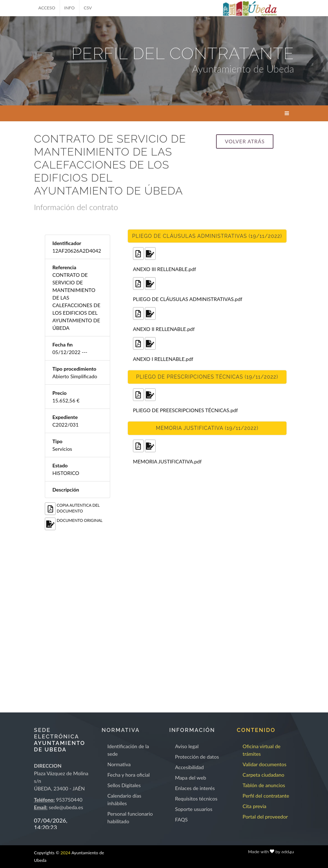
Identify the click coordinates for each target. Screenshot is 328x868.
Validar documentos (265, 764)
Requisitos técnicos (196, 799)
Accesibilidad (189, 767)
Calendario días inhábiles (124, 799)
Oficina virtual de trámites (262, 750)
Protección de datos (197, 757)
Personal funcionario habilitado (130, 817)
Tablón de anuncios (264, 785)
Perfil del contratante (266, 796)
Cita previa (255, 806)
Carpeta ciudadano (264, 775)
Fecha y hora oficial (128, 775)
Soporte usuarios (193, 809)
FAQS (181, 819)
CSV (88, 8)
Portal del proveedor (265, 817)
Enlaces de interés (195, 788)
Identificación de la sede (128, 750)
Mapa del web (190, 778)
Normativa (119, 764)
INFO (70, 8)
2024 (65, 853)
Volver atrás (245, 141)
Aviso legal (187, 746)
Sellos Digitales (124, 785)
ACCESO (47, 8)
